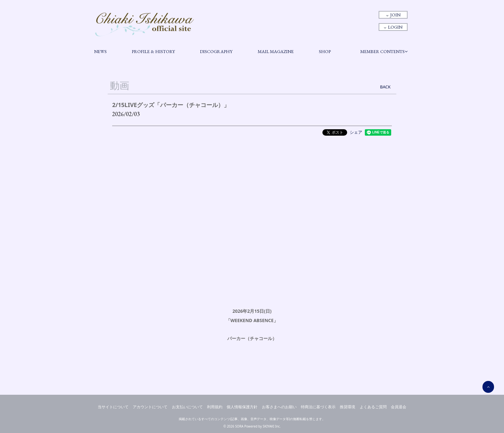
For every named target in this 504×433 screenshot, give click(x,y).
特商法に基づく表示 (318, 407)
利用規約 (215, 407)
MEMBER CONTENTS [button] (384, 51)
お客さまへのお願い (279, 407)
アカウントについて (150, 407)
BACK (385, 87)
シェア (356, 132)
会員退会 (399, 407)
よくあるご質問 (373, 407)
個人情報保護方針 (242, 407)
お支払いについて (187, 407)
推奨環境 (347, 407)
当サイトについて (113, 407)
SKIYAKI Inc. (272, 426)
